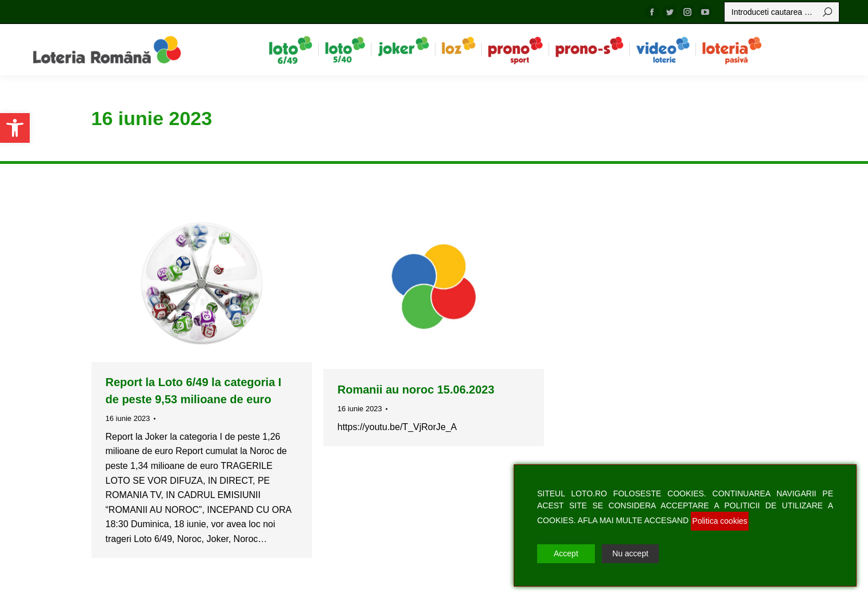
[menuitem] (291, 50)
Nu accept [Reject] (631, 553)
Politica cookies (720, 521)
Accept (566, 553)
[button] (15, 128)
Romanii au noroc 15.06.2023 (416, 390)
